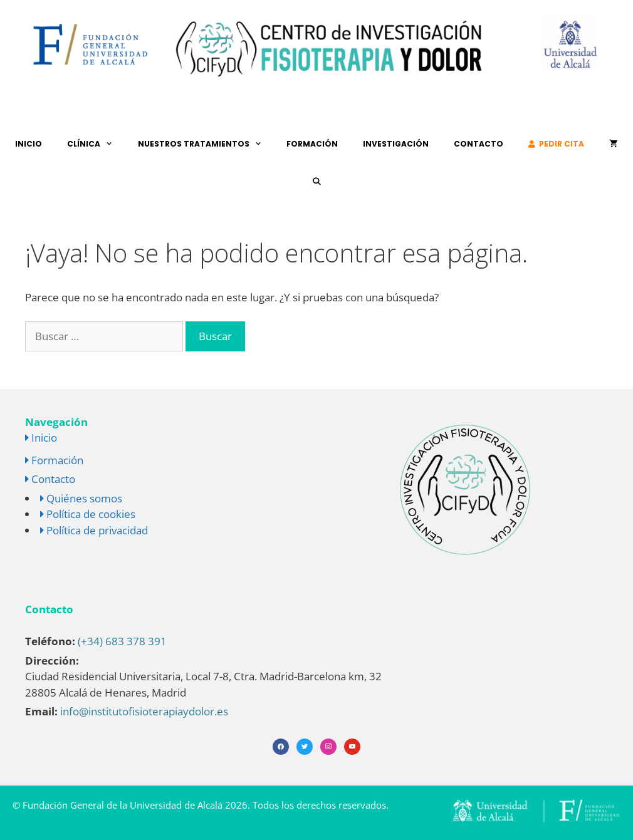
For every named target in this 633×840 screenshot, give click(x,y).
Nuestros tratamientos (206, 144)
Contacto (479, 144)
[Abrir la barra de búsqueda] (316, 182)
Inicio (29, 144)
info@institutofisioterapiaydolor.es (144, 711)
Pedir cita (556, 144)
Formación (312, 144)
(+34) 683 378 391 (122, 641)
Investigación (396, 144)
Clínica (96, 144)
